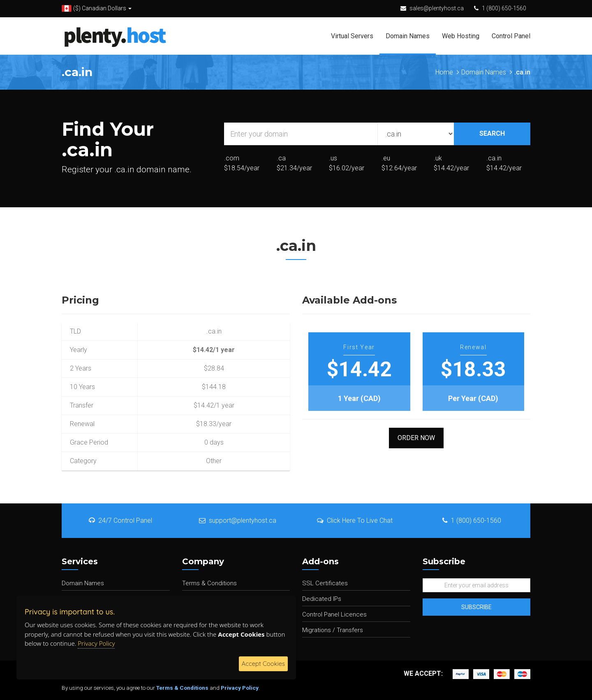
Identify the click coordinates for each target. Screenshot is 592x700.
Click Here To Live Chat (355, 520)
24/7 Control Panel (120, 520)
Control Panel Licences (334, 614)
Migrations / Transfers (333, 630)
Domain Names (408, 36)
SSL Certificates (325, 583)
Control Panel (511, 36)
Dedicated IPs (322, 599)
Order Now (416, 438)
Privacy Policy (240, 688)
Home (444, 72)
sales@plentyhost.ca (437, 8)
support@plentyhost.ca (238, 520)
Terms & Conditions (209, 583)
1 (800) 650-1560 (504, 8)
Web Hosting (461, 36)
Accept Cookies (263, 664)
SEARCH (492, 133)
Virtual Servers (352, 36)
